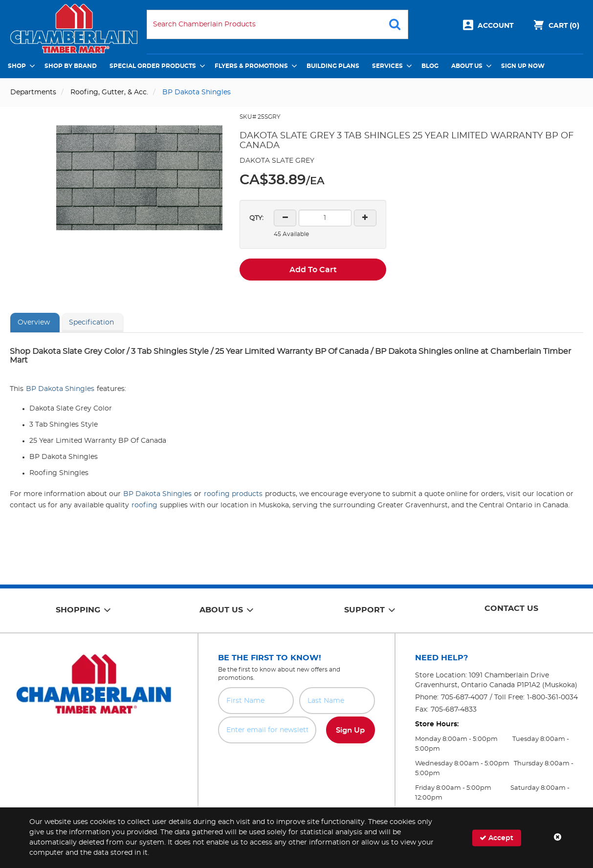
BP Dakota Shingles (60, 389)
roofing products (233, 494)
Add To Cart (313, 270)
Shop (17, 66)
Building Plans (333, 66)
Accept (496, 837)
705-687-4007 (464, 697)
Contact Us (511, 608)
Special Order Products (153, 66)
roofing (144, 505)
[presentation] (296, 765)
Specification (91, 323)
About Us (467, 66)
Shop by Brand (71, 66)
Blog (430, 66)
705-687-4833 (454, 710)
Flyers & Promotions (251, 66)
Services (387, 66)
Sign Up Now (523, 66)
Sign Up (350, 730)
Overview (34, 323)
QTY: (256, 218)
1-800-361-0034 (552, 697)
